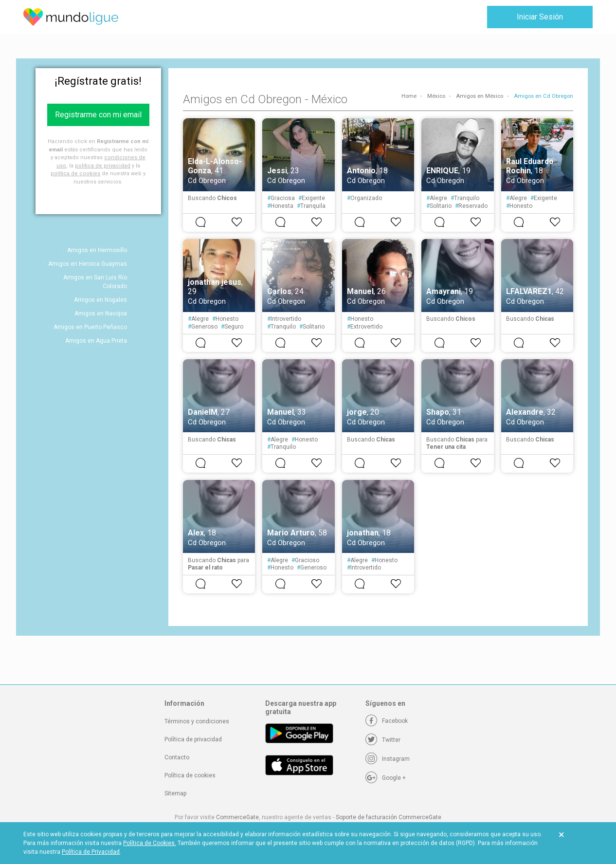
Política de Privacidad (91, 852)
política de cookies (75, 174)
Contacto (177, 757)
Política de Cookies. (150, 843)
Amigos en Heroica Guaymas (88, 264)
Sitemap (175, 793)
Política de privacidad (193, 739)
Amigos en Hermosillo (97, 250)
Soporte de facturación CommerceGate (389, 817)
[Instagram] (388, 759)
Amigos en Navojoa (101, 313)
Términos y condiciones (197, 721)
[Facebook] (387, 721)
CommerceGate (237, 817)
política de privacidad (103, 166)
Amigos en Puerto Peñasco (90, 327)
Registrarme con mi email (98, 115)
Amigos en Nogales (100, 300)
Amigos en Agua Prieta (96, 341)
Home (409, 96)
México (436, 96)
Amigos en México (480, 96)
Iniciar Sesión (540, 17)
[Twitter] (383, 740)
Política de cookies (190, 775)
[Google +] (386, 778)
